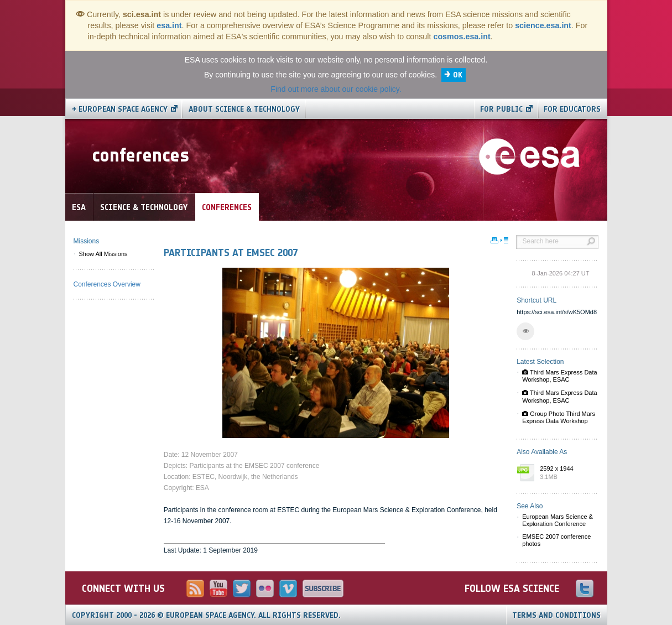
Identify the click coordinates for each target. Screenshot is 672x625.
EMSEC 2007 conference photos (556, 540)
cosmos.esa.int (462, 37)
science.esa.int (543, 25)
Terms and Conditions (556, 615)
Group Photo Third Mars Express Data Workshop (559, 417)
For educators (572, 109)
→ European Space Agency (120, 109)
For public (501, 109)
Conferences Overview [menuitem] (107, 284)
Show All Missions (103, 254)
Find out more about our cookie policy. (336, 89)
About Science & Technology (244, 109)
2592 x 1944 (566, 473)
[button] (525, 331)
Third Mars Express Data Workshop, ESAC (560, 376)
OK (458, 75)
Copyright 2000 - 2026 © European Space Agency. (206, 615)
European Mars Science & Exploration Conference (558, 520)
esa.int (169, 25)
